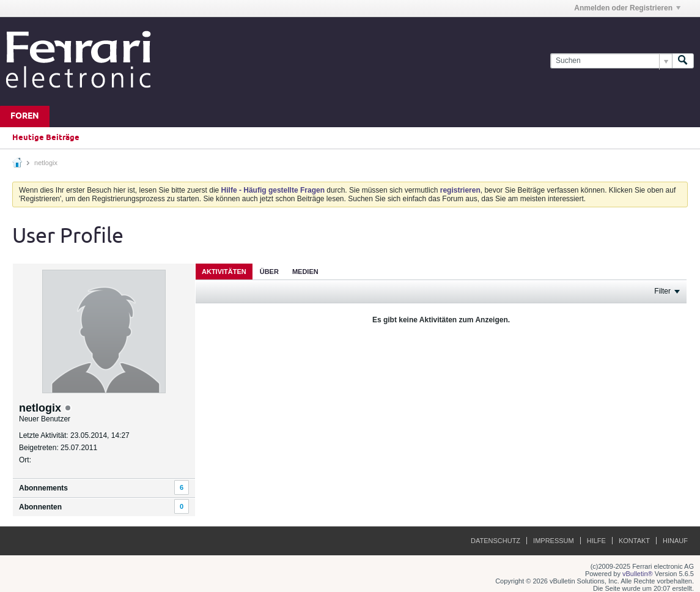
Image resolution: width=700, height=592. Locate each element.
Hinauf (675, 541)
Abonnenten (40, 507)
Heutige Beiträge (46, 138)
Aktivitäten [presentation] (224, 272)
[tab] (224, 271)
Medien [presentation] (305, 272)
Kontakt (634, 541)
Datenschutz (496, 541)
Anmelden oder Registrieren (627, 8)
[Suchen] (611, 61)
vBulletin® (638, 574)
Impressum (554, 541)
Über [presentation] (269, 272)
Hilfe (596, 541)
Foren (25, 117)
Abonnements (43, 488)
